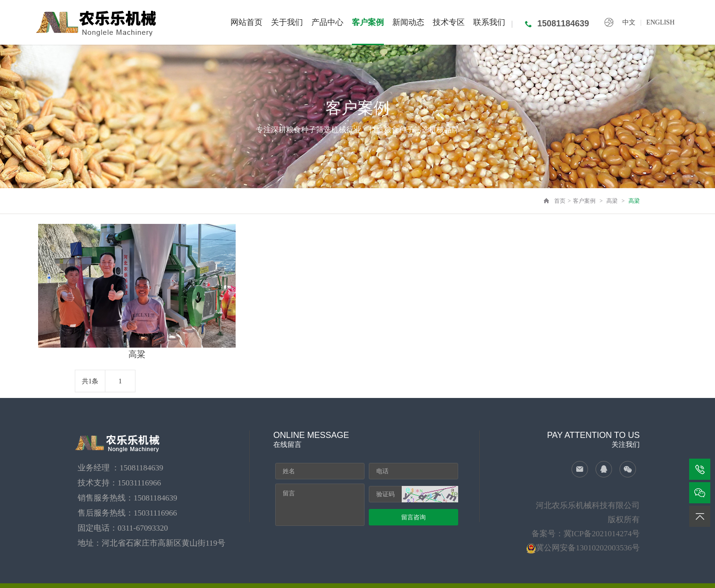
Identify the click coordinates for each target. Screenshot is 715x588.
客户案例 (584, 201)
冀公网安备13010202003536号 (588, 548)
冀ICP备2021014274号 (602, 534)
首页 (560, 201)
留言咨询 (413, 517)
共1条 (90, 381)
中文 (629, 22)
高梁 (612, 201)
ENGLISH (660, 22)
